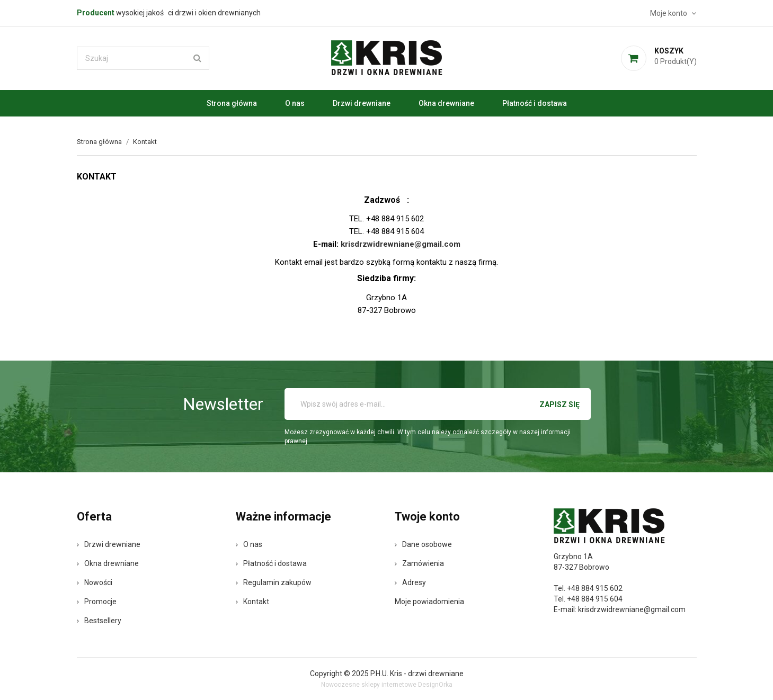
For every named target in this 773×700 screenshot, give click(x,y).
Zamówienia (419, 563)
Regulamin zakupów (274, 582)
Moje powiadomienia (429, 602)
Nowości (95, 582)
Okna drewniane (446, 103)
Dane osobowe (423, 544)
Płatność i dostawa (535, 103)
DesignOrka (435, 685)
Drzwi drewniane (362, 103)
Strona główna (232, 103)
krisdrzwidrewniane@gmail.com (632, 609)
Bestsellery (99, 621)
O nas (295, 103)
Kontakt (252, 602)
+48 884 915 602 (595, 588)
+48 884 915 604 (595, 599)
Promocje (97, 602)
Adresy (410, 582)
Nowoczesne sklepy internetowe (369, 685)
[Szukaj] (143, 58)
